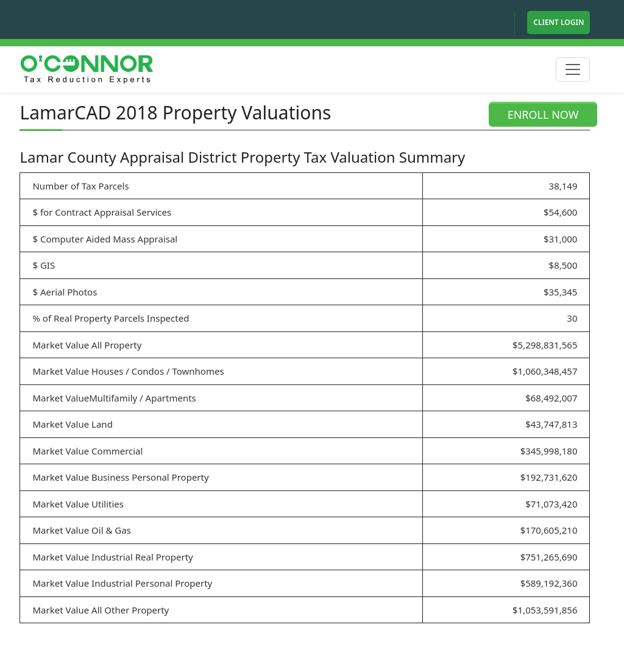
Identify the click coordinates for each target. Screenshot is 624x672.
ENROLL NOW (543, 115)
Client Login (558, 22)
